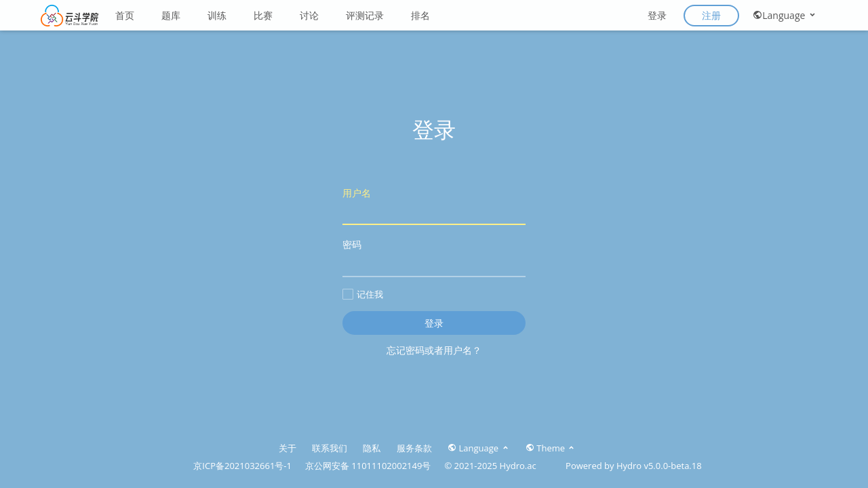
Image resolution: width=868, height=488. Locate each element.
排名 (420, 15)
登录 (657, 15)
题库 (171, 15)
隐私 (372, 448)
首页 (125, 15)
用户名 (434, 206)
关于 (288, 448)
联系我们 (330, 448)
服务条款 (414, 448)
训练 (217, 15)
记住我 (363, 294)
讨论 (309, 15)
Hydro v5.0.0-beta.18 (659, 466)
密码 (434, 257)
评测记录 (365, 15)
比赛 (263, 15)
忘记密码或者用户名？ (434, 350)
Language (785, 15)
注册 (711, 15)
